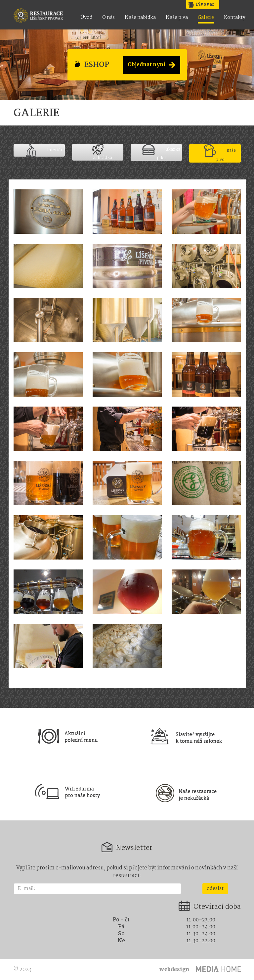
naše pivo (220, 153)
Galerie (206, 18)
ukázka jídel (161, 152)
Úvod (86, 18)
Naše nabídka (140, 18)
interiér (44, 150)
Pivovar (205, 4)
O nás (108, 18)
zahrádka (102, 152)
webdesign (174, 970)
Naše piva (177, 18)
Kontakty (235, 18)
